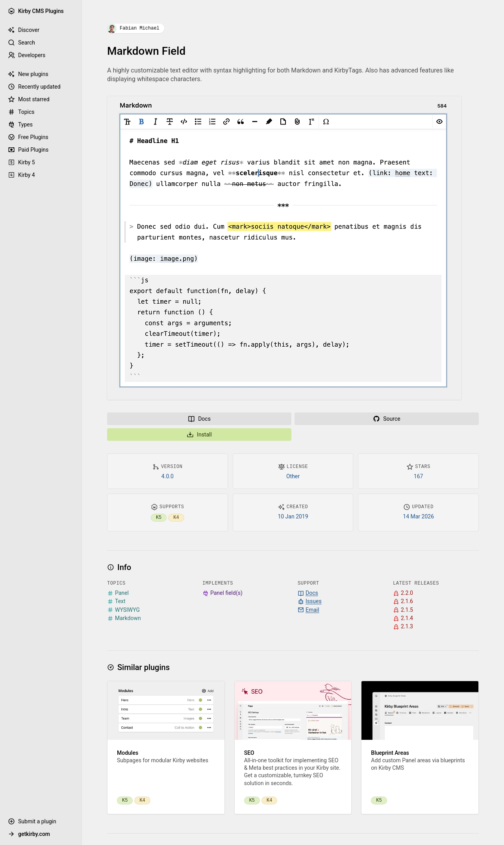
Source (386, 419)
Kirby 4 (21, 175)
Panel (118, 593)
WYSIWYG (123, 610)
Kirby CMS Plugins (36, 11)
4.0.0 (168, 476)
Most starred (29, 99)
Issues (310, 601)
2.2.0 (403, 593)
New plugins (28, 74)
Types (20, 124)
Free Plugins (28, 137)
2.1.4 (403, 618)
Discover (24, 30)
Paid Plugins (28, 150)
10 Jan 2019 (293, 516)
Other (293, 476)
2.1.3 (403, 627)
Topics (21, 112)
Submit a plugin (32, 821)
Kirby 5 (21, 162)
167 (419, 476)
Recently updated (34, 87)
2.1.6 (403, 601)
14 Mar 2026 (418, 516)
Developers (27, 55)
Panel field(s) (222, 593)
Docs (199, 419)
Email (309, 610)
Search (21, 43)
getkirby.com (29, 834)
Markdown (124, 618)
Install (199, 435)
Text (116, 601)
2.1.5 (403, 610)
